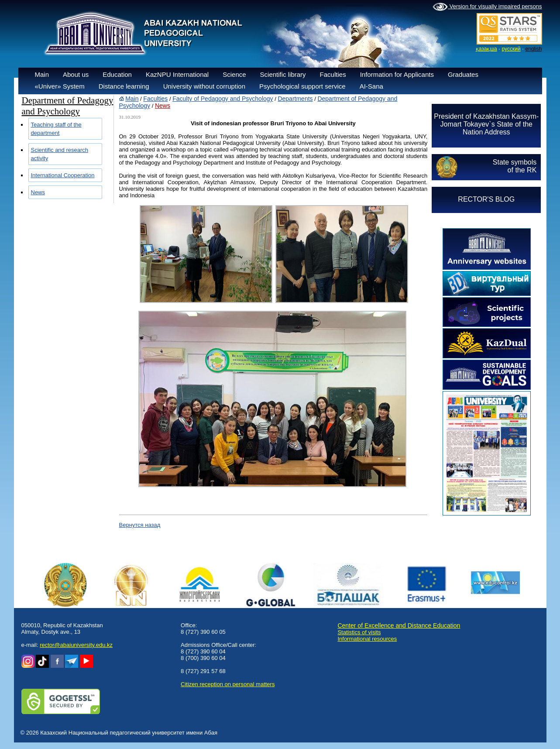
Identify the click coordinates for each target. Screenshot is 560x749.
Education (117, 74)
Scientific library (283, 74)
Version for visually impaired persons (487, 7)
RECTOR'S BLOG (486, 199)
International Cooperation (63, 175)
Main (42, 74)
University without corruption (204, 86)
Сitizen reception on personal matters (228, 684)
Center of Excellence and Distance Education (399, 625)
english (533, 49)
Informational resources (367, 639)
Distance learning (124, 86)
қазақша (486, 49)
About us (76, 74)
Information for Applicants (397, 74)
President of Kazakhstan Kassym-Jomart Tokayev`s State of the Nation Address (486, 124)
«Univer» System (60, 86)
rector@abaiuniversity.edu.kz (76, 645)
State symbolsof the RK (515, 166)
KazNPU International (177, 74)
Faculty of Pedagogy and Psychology (223, 99)
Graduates (463, 74)
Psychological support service (302, 86)
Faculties (333, 74)
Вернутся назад (140, 525)
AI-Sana (371, 86)
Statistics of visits (359, 632)
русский (511, 49)
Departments (295, 99)
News (38, 192)
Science (234, 74)
